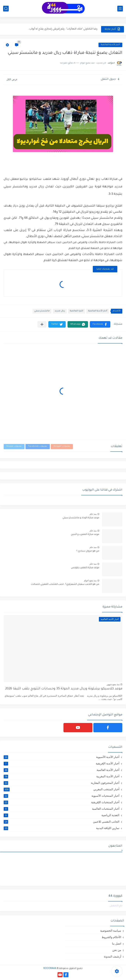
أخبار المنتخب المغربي (62, 789)
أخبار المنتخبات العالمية (62, 809)
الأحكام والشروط (111, 937)
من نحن (117, 950)
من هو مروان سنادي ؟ (88, 551)
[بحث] (6, 9)
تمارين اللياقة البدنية (62, 828)
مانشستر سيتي (42, 311)
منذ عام (93, 514)
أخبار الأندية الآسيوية (62, 757)
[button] (100, 324)
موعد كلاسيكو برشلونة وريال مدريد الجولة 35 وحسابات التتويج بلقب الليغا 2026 (64, 689)
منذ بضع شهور (113, 684)
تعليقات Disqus (14, 446)
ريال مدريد (60, 311)
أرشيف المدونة (113, 956)
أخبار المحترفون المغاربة (62, 783)
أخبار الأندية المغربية (62, 776)
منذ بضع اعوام (90, 581)
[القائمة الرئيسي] (120, 9)
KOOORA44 (50, 969)
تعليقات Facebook (38, 446)
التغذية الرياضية (62, 815)
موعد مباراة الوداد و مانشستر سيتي (81, 518)
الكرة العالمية (77, 311)
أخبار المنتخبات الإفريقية (62, 802)
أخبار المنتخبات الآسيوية (62, 796)
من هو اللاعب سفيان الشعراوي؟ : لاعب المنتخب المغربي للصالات (65, 584)
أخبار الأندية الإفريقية (62, 763)
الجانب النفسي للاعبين (62, 822)
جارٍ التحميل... (115, 906)
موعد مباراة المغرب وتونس (85, 568)
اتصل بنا (117, 944)
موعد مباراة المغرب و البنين (85, 535)
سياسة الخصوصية (111, 931)
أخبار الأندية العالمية (110, 45)
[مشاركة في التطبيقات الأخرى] (42, 324)
